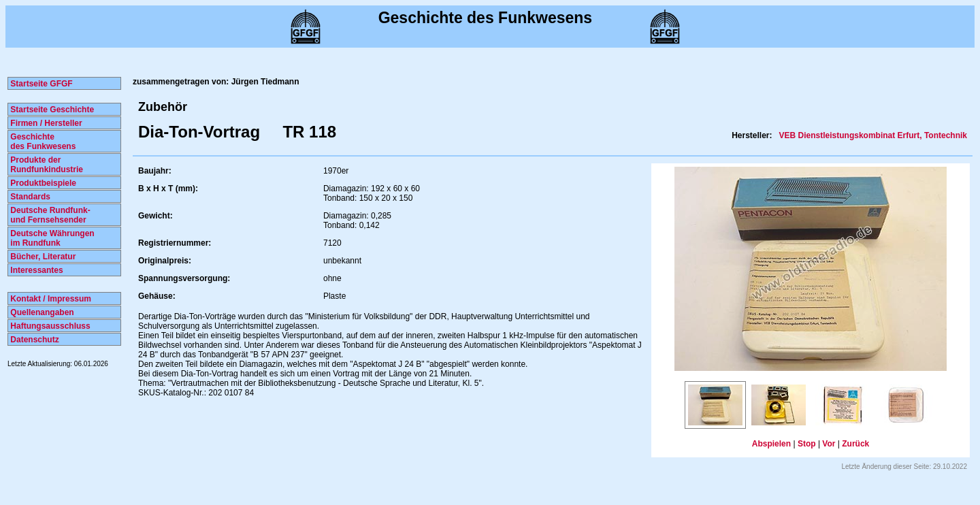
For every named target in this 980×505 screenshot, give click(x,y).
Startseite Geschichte (51, 110)
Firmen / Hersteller (45, 123)
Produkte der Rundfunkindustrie (46, 165)
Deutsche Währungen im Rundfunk (51, 238)
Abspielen (771, 444)
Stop (807, 444)
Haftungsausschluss (49, 326)
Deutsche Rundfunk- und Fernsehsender (49, 215)
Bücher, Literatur (42, 257)
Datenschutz (34, 340)
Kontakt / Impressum (50, 299)
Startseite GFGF (40, 84)
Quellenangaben (41, 312)
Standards (29, 197)
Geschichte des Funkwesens (42, 142)
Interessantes (36, 270)
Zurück (855, 444)
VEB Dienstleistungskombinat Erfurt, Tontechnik (872, 135)
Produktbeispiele (42, 183)
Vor (829, 444)
